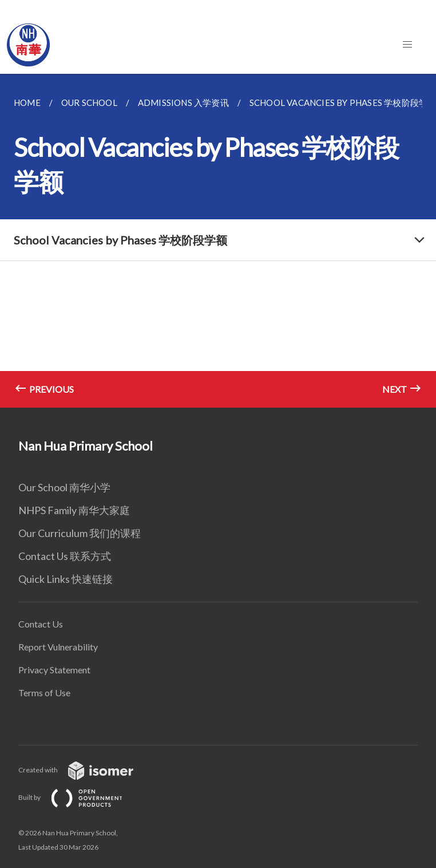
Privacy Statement (54, 670)
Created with (85, 770)
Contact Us (41, 624)
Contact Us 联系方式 (65, 556)
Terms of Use (44, 693)
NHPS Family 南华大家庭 (74, 510)
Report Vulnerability (58, 647)
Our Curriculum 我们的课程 (80, 533)
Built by (80, 797)
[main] (218, 241)
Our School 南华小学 (64, 487)
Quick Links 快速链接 (66, 579)
